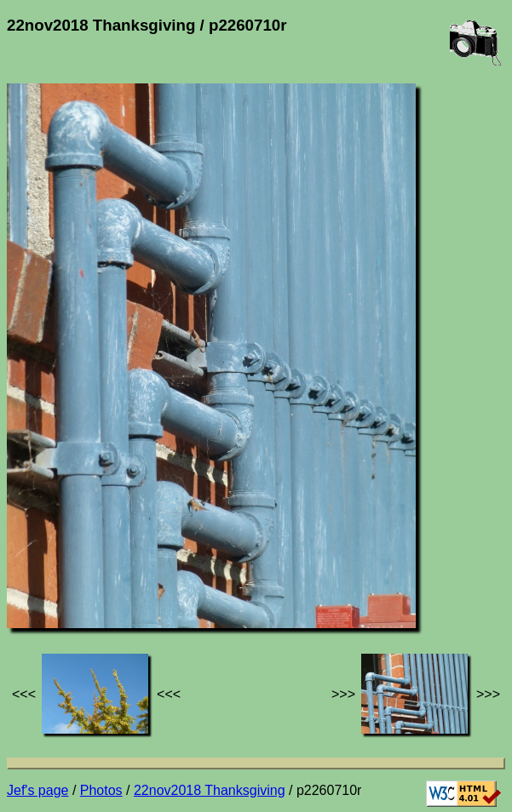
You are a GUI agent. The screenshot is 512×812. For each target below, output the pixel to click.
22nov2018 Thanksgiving (210, 790)
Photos (101, 790)
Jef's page (37, 790)
